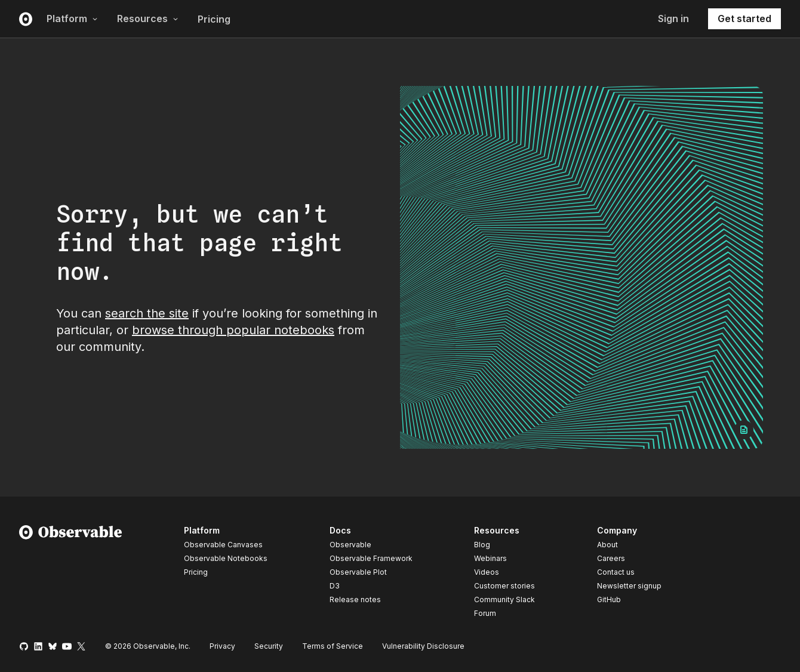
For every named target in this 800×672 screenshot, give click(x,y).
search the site (147, 313)
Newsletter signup (629, 586)
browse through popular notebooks (233, 330)
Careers (611, 558)
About (607, 545)
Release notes (355, 599)
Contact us (616, 572)
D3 (335, 586)
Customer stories (504, 586)
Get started (744, 19)
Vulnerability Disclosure (423, 646)
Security (269, 646)
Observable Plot (358, 572)
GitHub (609, 599)
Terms (333, 646)
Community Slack (504, 599)
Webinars (490, 558)
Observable (350, 545)
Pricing (214, 19)
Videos (487, 572)
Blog (482, 545)
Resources (148, 19)
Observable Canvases (223, 545)
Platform (72, 19)
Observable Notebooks (226, 558)
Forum (485, 613)
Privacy (222, 646)
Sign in (673, 19)
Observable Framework (371, 558)
